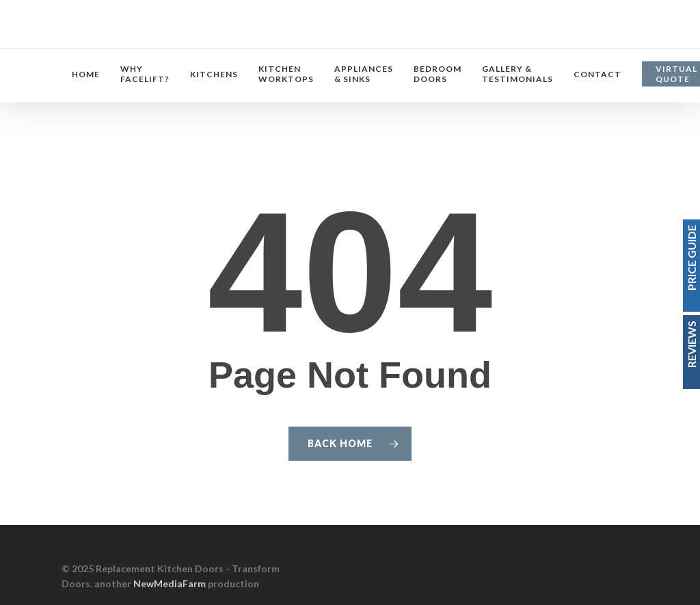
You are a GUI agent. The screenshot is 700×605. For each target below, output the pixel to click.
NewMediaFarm (170, 583)
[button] (674, 7)
